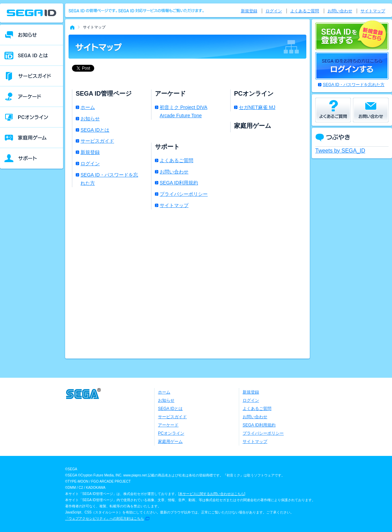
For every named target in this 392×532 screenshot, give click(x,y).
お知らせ (90, 119)
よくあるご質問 (176, 160)
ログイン (90, 164)
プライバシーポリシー (184, 194)
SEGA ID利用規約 (179, 183)
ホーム (88, 107)
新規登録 (90, 152)
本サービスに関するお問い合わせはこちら (212, 494)
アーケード (168, 425)
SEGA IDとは (95, 130)
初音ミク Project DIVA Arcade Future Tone (183, 111)
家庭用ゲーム (170, 442)
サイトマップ (174, 205)
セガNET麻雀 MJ (257, 107)
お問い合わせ (174, 172)
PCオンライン (171, 433)
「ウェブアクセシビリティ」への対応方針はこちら (105, 518)
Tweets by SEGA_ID (340, 151)
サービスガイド (97, 141)
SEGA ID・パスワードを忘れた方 (109, 179)
